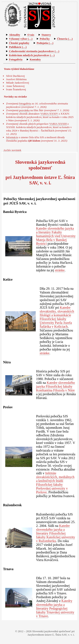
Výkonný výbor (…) (21, 39)
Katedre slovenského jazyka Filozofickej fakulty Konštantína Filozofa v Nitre (55, 386)
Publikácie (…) (18, 47)
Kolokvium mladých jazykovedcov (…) (32, 55)
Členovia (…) (65, 39)
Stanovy (46, 35)
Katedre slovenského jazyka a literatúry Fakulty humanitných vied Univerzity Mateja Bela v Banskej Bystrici (56, 236)
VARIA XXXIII (58, 124)
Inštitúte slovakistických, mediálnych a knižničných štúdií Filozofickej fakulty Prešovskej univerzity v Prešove (55, 483)
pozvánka (24, 110)
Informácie (12, 137)
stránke (60, 270)
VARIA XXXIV (49, 114)
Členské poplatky (19, 43)
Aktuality (15, 35)
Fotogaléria (16, 59)
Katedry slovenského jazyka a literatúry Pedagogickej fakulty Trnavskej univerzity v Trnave (55, 608)
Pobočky (45, 39)
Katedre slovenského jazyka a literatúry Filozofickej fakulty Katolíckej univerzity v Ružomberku (56, 533)
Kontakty (35, 59)
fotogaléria (25, 103)
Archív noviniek (12, 150)
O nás (31, 35)
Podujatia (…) (45, 43)
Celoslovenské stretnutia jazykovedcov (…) (34, 51)
